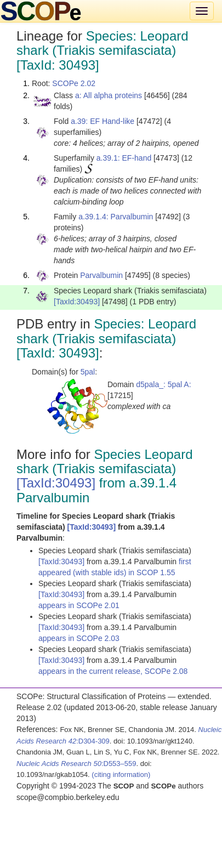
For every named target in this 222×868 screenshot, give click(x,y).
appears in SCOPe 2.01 (79, 605)
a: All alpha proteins (109, 95)
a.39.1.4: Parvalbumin (116, 217)
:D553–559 (76, 764)
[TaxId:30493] (77, 302)
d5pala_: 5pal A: (163, 384)
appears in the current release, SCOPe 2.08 (113, 671)
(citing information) (121, 775)
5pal (88, 372)
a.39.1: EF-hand (124, 158)
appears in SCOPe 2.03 (79, 638)
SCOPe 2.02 (74, 83)
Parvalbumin (101, 275)
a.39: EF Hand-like (103, 121)
